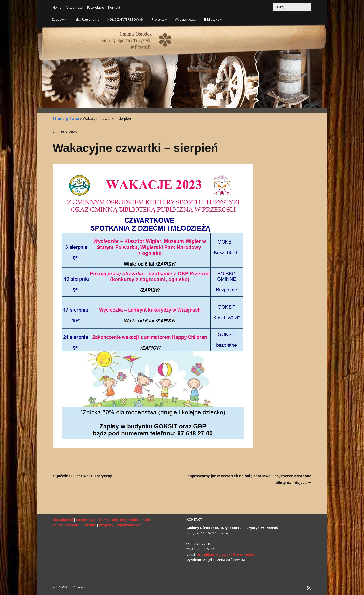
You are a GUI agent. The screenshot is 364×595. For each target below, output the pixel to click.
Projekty (158, 19)
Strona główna (66, 118)
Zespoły (58, 19)
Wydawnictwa (186, 19)
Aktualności (74, 7)
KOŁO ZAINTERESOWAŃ (126, 19)
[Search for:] (292, 7)
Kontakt (114, 7)
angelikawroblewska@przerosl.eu (226, 554)
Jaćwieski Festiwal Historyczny (84, 476)
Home (57, 7)
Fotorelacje (96, 7)
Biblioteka (212, 19)
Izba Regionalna (87, 19)
